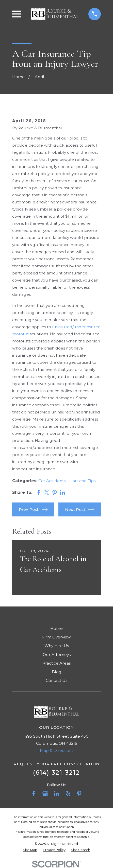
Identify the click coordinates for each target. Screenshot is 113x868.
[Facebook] (34, 794)
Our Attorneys (57, 655)
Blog (57, 672)
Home (56, 628)
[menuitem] (30, 850)
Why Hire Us (57, 646)
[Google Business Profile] (45, 794)
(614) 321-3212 (56, 772)
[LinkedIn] (57, 794)
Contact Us (56, 680)
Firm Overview (56, 637)
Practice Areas (56, 663)
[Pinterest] (79, 794)
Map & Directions (57, 750)
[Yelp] (68, 794)
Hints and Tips (82, 481)
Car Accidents (52, 481)
